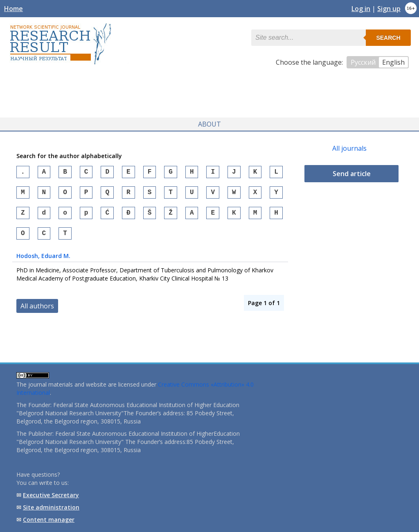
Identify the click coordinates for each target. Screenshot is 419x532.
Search (388, 38)
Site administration (51, 507)
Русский (363, 62)
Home (14, 9)
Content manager (49, 520)
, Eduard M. (43, 260)
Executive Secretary (51, 495)
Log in (361, 9)
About (209, 122)
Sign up (389, 9)
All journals (349, 146)
